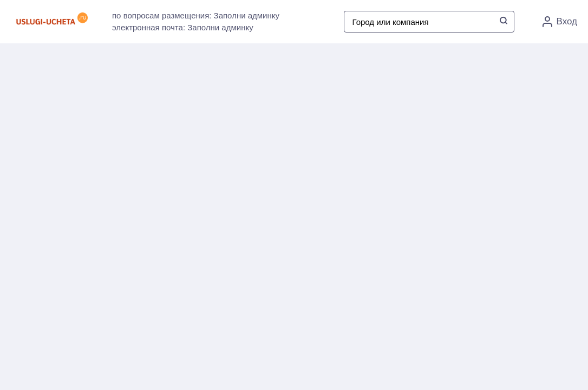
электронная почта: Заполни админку (183, 27)
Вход (560, 22)
